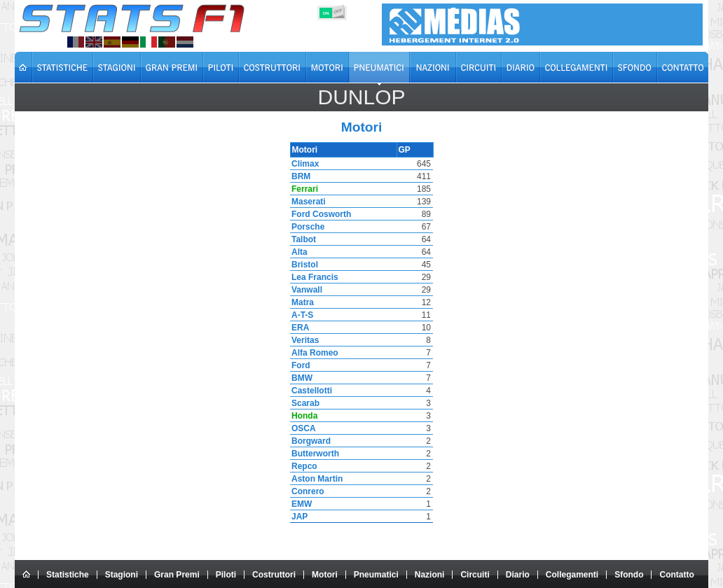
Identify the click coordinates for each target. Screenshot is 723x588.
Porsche (307, 227)
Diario (518, 575)
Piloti (226, 575)
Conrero (307, 491)
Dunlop (361, 97)
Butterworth (314, 454)
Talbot (302, 239)
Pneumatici (376, 575)
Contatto (676, 575)
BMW (301, 378)
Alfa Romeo (314, 353)
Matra (301, 302)
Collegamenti (572, 575)
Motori (325, 575)
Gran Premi (177, 575)
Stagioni (122, 575)
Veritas (304, 340)
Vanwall (305, 290)
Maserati (307, 202)
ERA (299, 328)
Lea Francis (314, 277)
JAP (298, 517)
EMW (300, 504)
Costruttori (274, 575)
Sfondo (629, 575)
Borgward (310, 441)
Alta (298, 252)
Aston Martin (316, 479)
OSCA (302, 428)
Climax (304, 164)
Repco (303, 466)
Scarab (304, 403)
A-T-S (301, 315)
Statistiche (68, 575)
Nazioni (430, 575)
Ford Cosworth (320, 214)
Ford (299, 365)
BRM (299, 176)
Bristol (303, 265)
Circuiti (475, 575)
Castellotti (310, 391)
